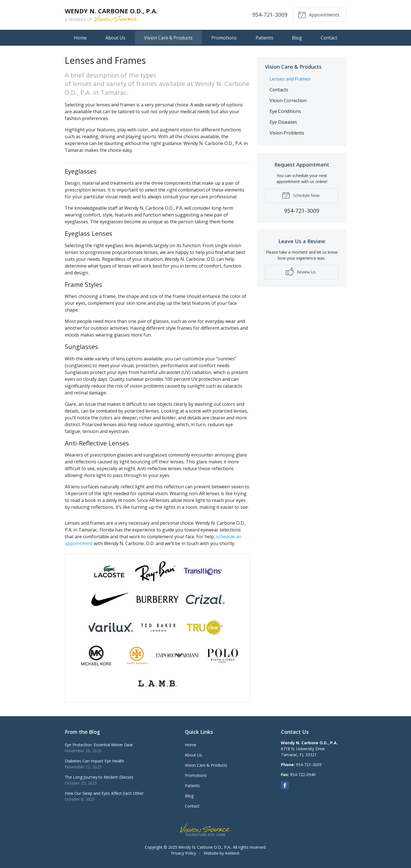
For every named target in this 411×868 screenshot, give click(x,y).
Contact (329, 38)
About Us (115, 38)
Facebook (285, 785)
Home (80, 38)
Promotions (224, 38)
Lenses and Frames (290, 79)
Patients (264, 38)
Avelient (232, 853)
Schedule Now (301, 195)
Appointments (319, 14)
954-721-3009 (270, 15)
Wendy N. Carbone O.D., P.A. (205, 847)
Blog (297, 38)
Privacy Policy (183, 853)
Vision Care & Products (168, 38)
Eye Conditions (285, 111)
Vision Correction (288, 100)
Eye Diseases (283, 122)
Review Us (301, 272)
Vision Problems (287, 133)
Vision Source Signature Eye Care (206, 830)
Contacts (279, 90)
